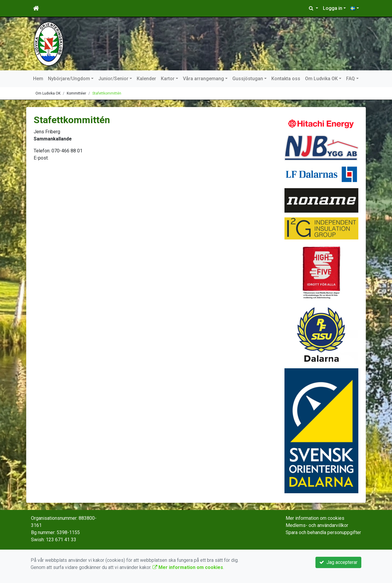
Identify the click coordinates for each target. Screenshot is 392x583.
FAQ (350, 79)
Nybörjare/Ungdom (69, 79)
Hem (38, 79)
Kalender (146, 79)
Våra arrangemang (203, 79)
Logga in (333, 8)
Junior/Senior (113, 79)
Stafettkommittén (107, 93)
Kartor (168, 79)
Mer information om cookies (315, 518)
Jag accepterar (338, 562)
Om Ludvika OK (321, 79)
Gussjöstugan (248, 79)
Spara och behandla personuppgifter (323, 532)
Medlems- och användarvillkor (317, 525)
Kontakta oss (286, 79)
